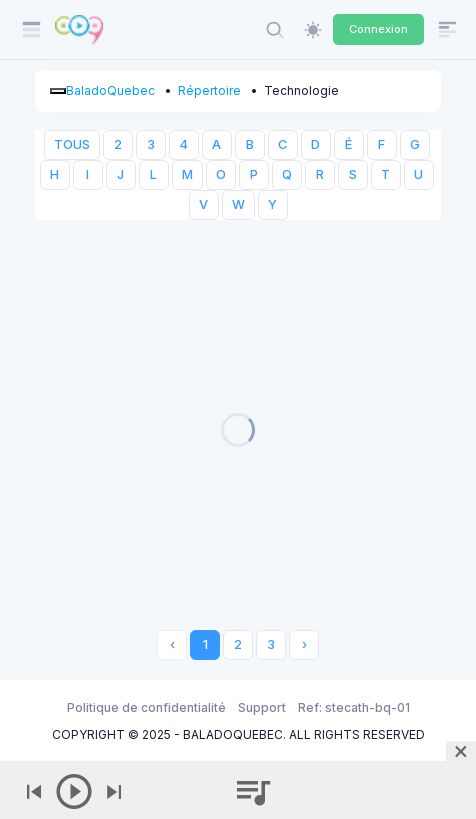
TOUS (72, 144)
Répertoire (209, 90)
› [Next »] (304, 644)
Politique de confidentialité (146, 707)
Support (262, 707)
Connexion (378, 29)
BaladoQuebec (110, 90)
